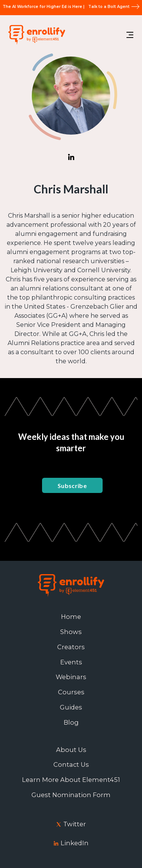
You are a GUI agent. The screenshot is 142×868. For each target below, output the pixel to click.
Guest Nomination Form (71, 795)
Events (71, 662)
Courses (71, 692)
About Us (71, 750)
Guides (71, 707)
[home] (35, 35)
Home (71, 617)
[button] (130, 35)
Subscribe (72, 486)
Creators (71, 647)
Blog (71, 723)
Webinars (71, 677)
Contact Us (71, 765)
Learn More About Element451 (71, 780)
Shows (71, 632)
